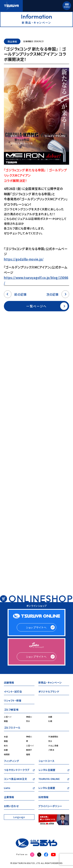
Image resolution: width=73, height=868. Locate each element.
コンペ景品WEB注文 (15, 779)
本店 (6, 737)
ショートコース (47, 761)
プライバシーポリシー (50, 807)
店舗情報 (9, 683)
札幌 (50, 721)
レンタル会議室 (47, 770)
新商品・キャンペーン (50, 683)
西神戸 (29, 750)
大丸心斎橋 (53, 746)
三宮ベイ (8, 717)
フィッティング (11, 761)
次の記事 (58, 294)
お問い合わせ (11, 807)
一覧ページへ (47, 306)
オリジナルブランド (49, 692)
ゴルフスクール (12, 728)
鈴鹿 (50, 717)
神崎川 (29, 717)
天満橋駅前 (53, 737)
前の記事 (15, 294)
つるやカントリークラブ (17, 770)
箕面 (6, 721)
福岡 (28, 754)
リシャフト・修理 (13, 701)
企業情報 (9, 798)
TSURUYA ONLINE (49, 779)
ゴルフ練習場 (11, 710)
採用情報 (44, 798)
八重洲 (51, 750)
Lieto (7, 788)
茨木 (28, 721)
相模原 (7, 754)
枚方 (6, 746)
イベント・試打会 (13, 692)
